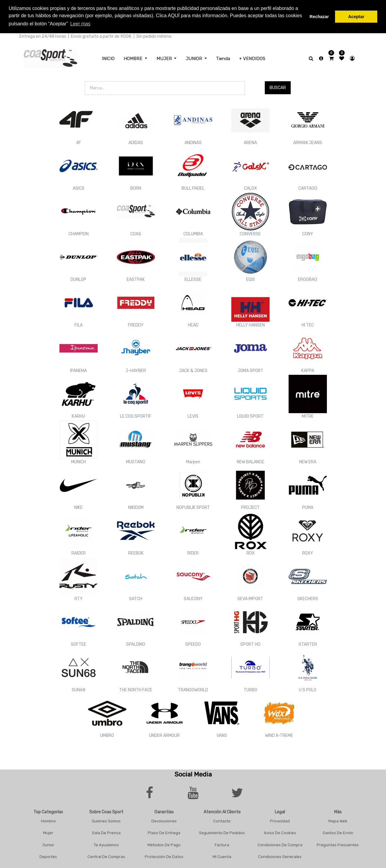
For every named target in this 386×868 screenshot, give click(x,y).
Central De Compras (106, 857)
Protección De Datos (164, 857)
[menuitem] (108, 59)
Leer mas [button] (80, 24)
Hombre (48, 821)
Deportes (48, 857)
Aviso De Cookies (280, 833)
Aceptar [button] (356, 17)
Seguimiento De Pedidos (222, 833)
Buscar (278, 88)
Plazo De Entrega (164, 833)
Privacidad (280, 821)
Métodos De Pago (164, 845)
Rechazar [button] (319, 17)
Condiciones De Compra (280, 845)
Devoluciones (164, 821)
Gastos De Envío (338, 833)
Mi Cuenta (222, 857)
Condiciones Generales (280, 857)
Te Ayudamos (106, 845)
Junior (48, 845)
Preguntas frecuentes (338, 845)
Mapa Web (338, 821)
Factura (222, 845)
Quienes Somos (106, 821)
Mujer (48, 833)
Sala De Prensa (106, 833)
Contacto (222, 821)
